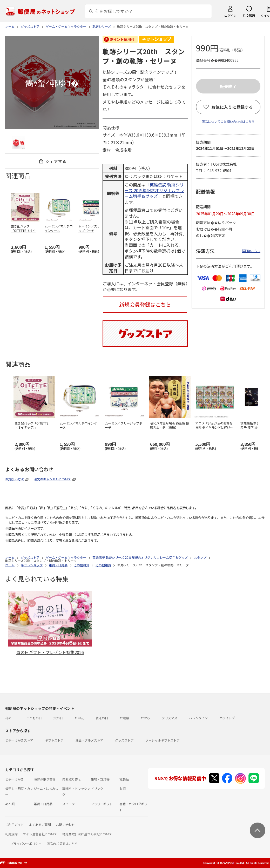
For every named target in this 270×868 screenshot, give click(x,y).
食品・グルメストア (89, 740)
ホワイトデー (229, 718)
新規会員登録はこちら (145, 304)
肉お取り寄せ (72, 779)
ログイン (230, 15)
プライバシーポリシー (26, 843)
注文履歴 (249, 15)
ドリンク (97, 788)
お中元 (79, 718)
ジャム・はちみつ (46, 788)
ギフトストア (54, 740)
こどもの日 (34, 718)
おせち (145, 718)
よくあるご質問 (40, 825)
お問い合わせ (65, 825)
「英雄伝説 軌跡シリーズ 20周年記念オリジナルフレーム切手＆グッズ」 (154, 190)
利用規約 (11, 834)
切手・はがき (15, 779)
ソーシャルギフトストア (163, 740)
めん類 (10, 804)
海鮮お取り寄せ (45, 779)
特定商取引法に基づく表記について (87, 834)
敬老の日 (102, 718)
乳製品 (124, 779)
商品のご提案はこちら (62, 843)
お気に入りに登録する (232, 107)
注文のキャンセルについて (52, 479)
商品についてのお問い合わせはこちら (228, 121)
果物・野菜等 (100, 779)
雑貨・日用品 (43, 804)
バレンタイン (198, 718)
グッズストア (124, 740)
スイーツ (69, 804)
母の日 (10, 718)
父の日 (58, 718)
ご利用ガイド (15, 825)
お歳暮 (124, 718)
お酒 (123, 788)
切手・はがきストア (19, 740)
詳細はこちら (251, 251)
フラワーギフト (102, 804)
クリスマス (170, 718)
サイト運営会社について (40, 834)
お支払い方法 (15, 479)
